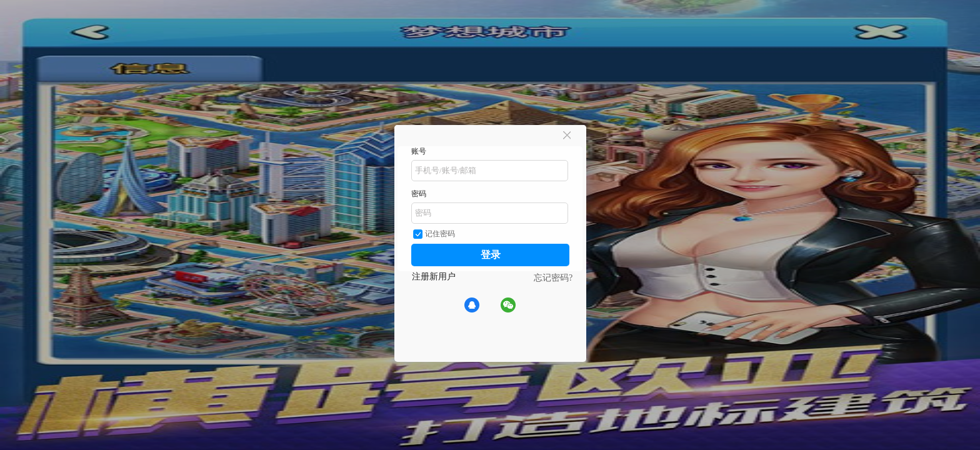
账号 (419, 151)
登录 (491, 255)
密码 (419, 194)
